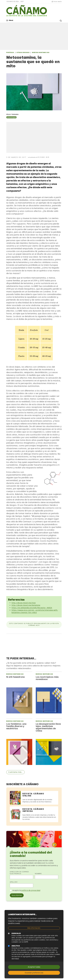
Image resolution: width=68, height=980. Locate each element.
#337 (22, 2)
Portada (10, 53)
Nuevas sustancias (41, 53)
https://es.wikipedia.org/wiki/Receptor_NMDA (32, 608)
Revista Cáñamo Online (33, 795)
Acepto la (26, 890)
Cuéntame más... (15, 772)
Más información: (34, 928)
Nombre (38, 874)
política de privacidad (31, 890)
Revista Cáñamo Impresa (33, 810)
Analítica (16, 946)
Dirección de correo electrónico (19, 873)
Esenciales (16, 933)
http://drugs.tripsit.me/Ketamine (26, 605)
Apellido (14, 882)
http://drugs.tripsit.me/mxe (24, 603)
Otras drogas (23, 53)
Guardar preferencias (34, 973)
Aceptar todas (34, 967)
